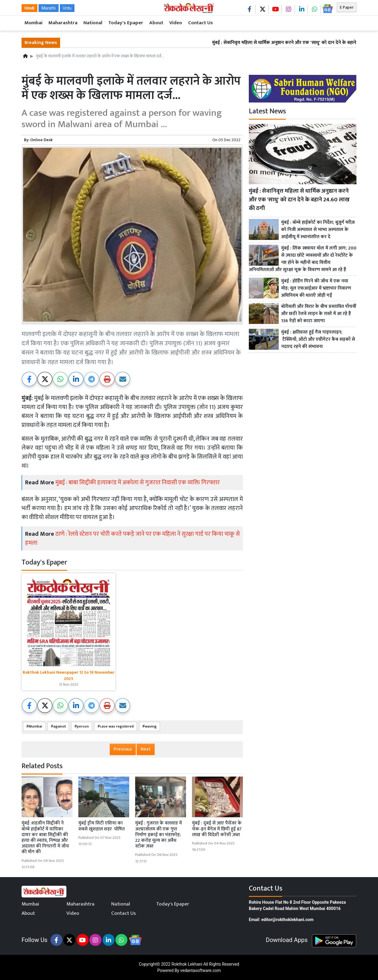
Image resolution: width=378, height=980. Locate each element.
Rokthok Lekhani (187, 964)
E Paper (347, 7)
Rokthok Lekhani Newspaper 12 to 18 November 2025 (69, 675)
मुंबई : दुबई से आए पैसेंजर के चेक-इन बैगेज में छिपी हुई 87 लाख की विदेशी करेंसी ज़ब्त (217, 829)
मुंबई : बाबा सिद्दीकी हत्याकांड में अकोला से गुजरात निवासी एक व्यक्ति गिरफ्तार (138, 483)
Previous (123, 749)
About (156, 23)
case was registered (117, 726)
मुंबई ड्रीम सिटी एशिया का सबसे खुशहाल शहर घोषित (102, 826)
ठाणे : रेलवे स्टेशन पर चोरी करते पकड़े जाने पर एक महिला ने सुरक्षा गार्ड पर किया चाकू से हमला (132, 538)
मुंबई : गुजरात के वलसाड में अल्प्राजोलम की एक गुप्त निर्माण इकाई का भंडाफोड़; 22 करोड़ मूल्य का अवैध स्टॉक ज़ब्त (158, 835)
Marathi (49, 8)
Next (146, 749)
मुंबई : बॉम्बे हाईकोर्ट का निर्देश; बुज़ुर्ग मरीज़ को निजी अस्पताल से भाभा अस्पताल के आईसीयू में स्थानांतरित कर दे (318, 230)
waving (151, 726)
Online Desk (41, 140)
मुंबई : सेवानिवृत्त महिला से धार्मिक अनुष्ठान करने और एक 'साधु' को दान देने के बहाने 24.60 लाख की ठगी (299, 200)
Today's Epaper (126, 23)
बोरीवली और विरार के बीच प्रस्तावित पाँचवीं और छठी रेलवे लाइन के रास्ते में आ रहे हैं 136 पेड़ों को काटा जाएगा (319, 314)
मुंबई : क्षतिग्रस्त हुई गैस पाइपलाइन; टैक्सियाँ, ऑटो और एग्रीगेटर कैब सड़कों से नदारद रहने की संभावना (318, 340)
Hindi (29, 8)
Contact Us (201, 23)
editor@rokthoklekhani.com (288, 920)
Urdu (67, 8)
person (83, 726)
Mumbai (33, 23)
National (93, 23)
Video (176, 23)
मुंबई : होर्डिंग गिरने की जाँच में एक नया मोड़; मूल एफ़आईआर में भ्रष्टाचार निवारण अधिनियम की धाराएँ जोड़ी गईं (316, 288)
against (60, 726)
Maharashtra (63, 23)
